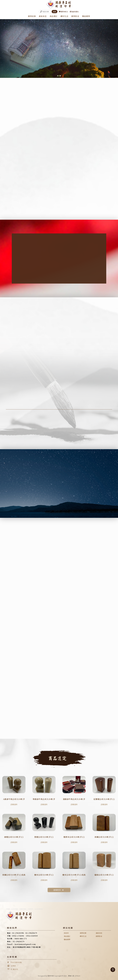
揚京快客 (51, 976)
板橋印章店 (23, 909)
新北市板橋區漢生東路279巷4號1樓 (27, 947)
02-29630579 (19, 941)
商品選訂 (54, 16)
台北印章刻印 (39, 909)
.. (67, 976)
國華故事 (32, 16)
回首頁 (66, 933)
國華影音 (75, 16)
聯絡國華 (86, 16)
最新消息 (43, 16)
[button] (58, 76)
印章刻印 (30, 909)
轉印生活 (64, 16)
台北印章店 (15, 909)
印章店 (8, 909)
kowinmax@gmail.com (25, 944)
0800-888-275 (21, 939)
